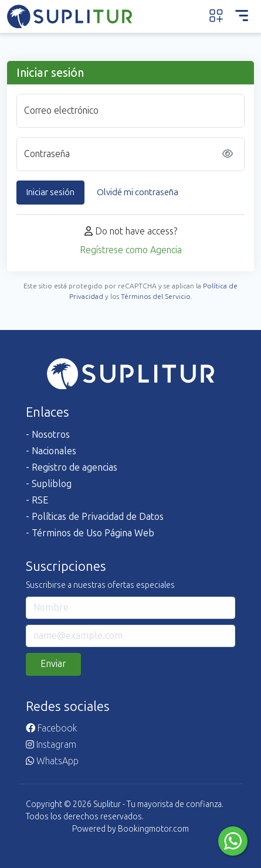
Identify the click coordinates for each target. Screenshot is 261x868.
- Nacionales (51, 451)
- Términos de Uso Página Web (90, 533)
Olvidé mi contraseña (138, 192)
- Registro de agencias (72, 467)
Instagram (51, 745)
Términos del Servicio (156, 297)
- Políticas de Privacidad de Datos (95, 517)
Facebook (51, 728)
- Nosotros (48, 435)
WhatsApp (52, 761)
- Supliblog (49, 484)
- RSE (37, 500)
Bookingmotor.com (153, 829)
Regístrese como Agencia (131, 250)
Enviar (53, 664)
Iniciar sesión (50, 192)
